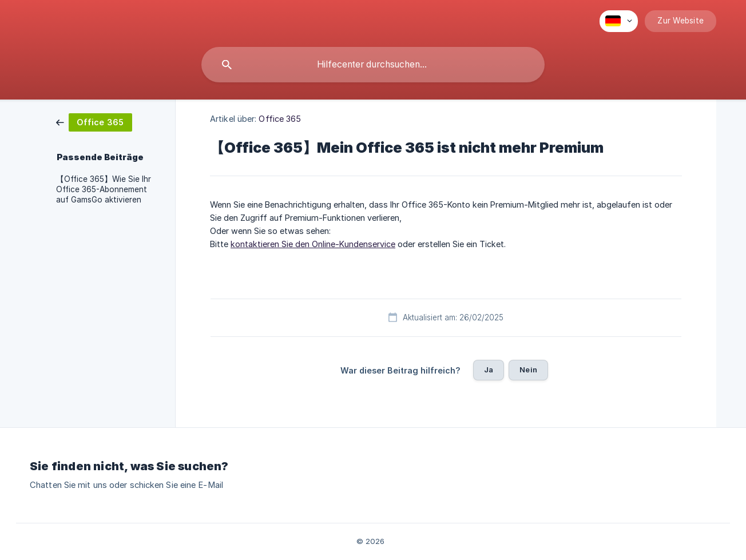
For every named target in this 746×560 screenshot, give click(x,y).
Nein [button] (528, 370)
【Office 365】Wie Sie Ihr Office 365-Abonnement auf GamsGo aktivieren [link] (104, 189)
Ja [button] (489, 370)
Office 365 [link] (280, 119)
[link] (94, 122)
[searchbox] (373, 65)
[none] (619, 21)
